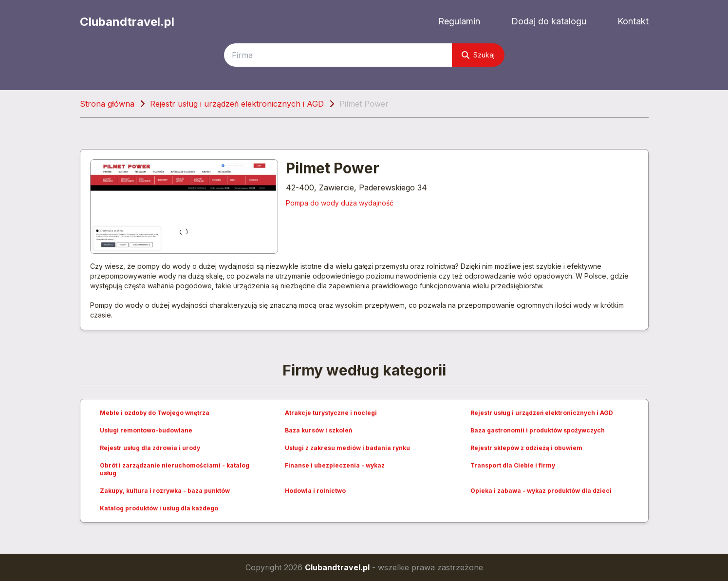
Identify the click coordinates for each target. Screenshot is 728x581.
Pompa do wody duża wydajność (340, 203)
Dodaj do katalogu (549, 21)
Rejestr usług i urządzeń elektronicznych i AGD (237, 104)
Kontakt (633, 21)
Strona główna (107, 104)
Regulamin (459, 21)
